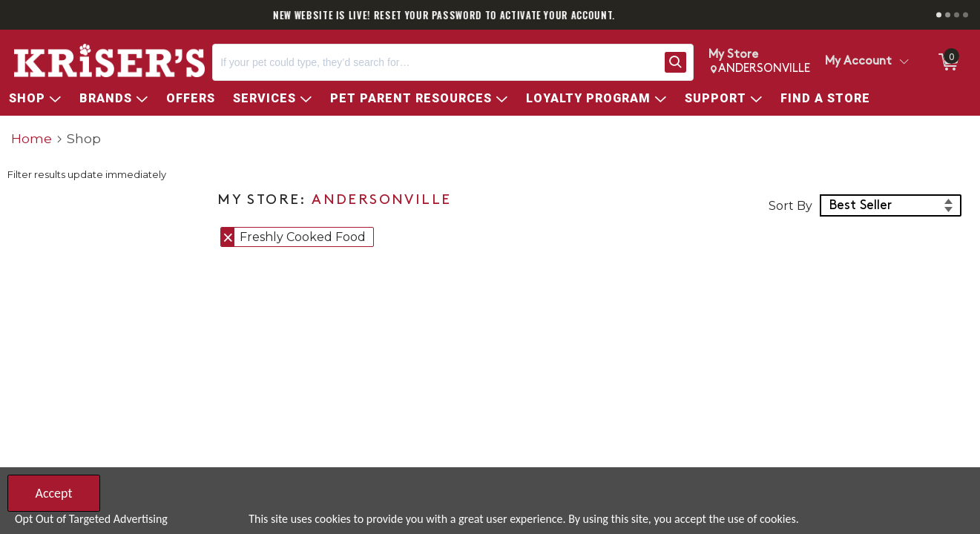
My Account (858, 62)
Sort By (790, 206)
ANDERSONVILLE (381, 201)
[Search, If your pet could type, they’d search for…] (435, 62)
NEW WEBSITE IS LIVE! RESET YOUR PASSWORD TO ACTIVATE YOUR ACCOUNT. (490, 15)
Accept (53, 493)
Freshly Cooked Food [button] (303, 237)
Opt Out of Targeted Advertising (91, 519)
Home (32, 138)
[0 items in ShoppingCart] (947, 62)
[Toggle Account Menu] (904, 62)
